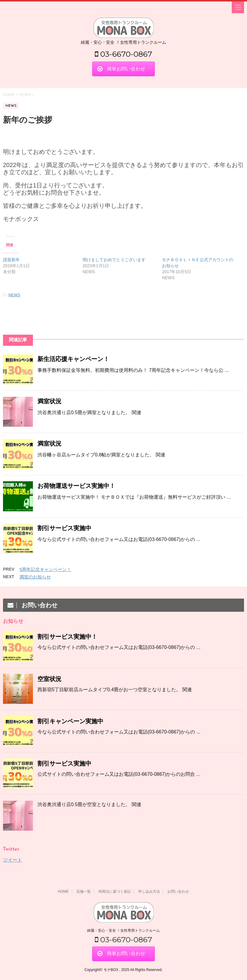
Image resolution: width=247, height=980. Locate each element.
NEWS (14, 295)
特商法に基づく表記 (115, 892)
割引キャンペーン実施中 (70, 721)
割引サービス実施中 (64, 528)
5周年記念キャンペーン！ (45, 569)
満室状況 (49, 401)
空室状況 (49, 679)
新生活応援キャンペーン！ (73, 359)
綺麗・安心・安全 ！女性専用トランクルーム (123, 931)
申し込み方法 (149, 892)
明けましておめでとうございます (114, 260)
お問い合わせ (178, 892)
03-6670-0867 (123, 54)
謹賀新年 (11, 260)
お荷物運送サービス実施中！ (76, 486)
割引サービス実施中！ (67, 637)
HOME (63, 892)
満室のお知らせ (35, 577)
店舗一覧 (84, 892)
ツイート (13, 860)
